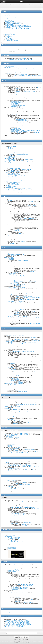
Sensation (10, 49)
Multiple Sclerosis (12, 187)
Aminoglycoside (25, 162)
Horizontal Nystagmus (16, 375)
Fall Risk (32, 271)
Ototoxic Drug (8, 162)
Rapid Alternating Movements (17, 263)
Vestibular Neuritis (32, 206)
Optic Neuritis (8, 185)
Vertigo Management (10, 18)
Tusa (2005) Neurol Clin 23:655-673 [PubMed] (15, 626)
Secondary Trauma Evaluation (19, 277)
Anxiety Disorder (14, 106)
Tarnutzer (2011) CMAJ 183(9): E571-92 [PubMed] (25, 124)
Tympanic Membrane (18, 281)
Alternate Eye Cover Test (22, 348)
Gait (12, 267)
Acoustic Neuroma (32, 75)
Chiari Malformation (15, 523)
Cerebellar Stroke (15, 167)
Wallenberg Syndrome (26, 169)
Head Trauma (13, 147)
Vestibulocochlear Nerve (13, 71)
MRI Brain (13, 518)
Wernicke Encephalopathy (17, 129)
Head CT (31, 599)
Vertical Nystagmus (29, 346)
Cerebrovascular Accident (22, 74)
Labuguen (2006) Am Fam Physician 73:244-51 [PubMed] (18, 622)
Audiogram (10, 487)
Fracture (24, 524)
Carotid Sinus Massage (23, 261)
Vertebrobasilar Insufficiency (17, 102)
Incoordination (14, 442)
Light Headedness (9, 39)
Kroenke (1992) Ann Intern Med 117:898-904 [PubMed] (20, 59)
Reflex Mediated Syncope (16, 107)
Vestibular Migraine (15, 105)
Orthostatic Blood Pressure (30, 92)
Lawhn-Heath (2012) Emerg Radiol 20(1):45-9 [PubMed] (23, 507)
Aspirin (19, 162)
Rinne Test (23, 284)
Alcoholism (15, 190)
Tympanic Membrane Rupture (22, 154)
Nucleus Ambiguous (15, 454)
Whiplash (13, 131)
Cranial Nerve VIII (12, 178)
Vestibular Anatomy (9, 40)
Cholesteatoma (17, 282)
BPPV (39, 87)
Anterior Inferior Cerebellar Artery (18, 514)
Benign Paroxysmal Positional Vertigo (13, 22)
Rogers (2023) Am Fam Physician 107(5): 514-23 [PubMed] (18, 625)
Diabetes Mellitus (9, 166)
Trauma (11, 154)
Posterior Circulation (23, 123)
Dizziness (7, 35)
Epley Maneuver (27, 317)
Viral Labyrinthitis (12, 157)
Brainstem (25, 72)
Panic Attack (22, 106)
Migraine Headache (24, 589)
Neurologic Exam (20, 99)
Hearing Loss (8, 159)
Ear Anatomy (17, 279)
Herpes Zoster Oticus (32, 281)
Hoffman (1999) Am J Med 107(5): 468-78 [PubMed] (19, 465)
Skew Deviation (8, 31)
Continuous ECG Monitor (13, 472)
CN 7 (20, 453)
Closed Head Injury (15, 130)
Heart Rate (25, 322)
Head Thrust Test (22, 29)
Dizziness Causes (11, 535)
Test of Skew (21, 384)
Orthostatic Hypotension (16, 95)
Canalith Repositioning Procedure (15, 317)
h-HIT (28, 29)
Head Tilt (18, 390)
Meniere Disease (15, 103)
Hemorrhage (20, 125)
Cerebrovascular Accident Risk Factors (14, 165)
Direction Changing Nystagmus (12, 362)
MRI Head (20, 599)
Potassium (27, 470)
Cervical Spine (20, 122)
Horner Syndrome (9, 188)
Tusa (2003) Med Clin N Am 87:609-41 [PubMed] (16, 627)
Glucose (34, 470)
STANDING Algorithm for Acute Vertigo (14, 28)
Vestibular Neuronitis (10, 21)
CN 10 (26, 453)
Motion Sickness (9, 20)
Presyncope (36, 467)
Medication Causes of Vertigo (11, 41)
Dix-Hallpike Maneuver (10, 34)
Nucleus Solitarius (15, 453)
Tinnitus (22, 161)
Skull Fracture (37, 130)
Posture (17, 229)
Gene (3, 250)
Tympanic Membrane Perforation (21, 280)
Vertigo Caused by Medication (17, 542)
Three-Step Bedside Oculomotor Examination (21, 27)
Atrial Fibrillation (34, 165)
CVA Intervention (36, 508)
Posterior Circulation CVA (21, 120)
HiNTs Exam (8, 27)
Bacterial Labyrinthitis (10, 26)
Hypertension (13, 255)
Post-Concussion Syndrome (28, 130)
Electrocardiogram (12, 480)
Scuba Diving (19, 135)
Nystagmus (8, 30)
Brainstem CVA (8, 342)
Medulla (15, 169)
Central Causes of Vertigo (11, 17)
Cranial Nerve (8, 173)
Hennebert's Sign (19, 23)
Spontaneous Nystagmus (11, 417)
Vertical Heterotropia (30, 31)
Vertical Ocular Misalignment (19, 31)
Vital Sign (7, 253)
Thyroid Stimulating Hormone (14, 471)
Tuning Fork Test (15, 283)
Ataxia (6, 181)
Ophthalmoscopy (16, 420)
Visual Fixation (8, 408)
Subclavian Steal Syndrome (17, 516)
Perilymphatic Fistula (10, 23)
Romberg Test (14, 264)
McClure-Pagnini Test (10, 33)
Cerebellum (10, 73)
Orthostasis (19, 88)
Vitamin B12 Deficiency (13, 192)
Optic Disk (29, 423)
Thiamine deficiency (12, 191)
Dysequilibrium (8, 36)
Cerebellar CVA (36, 341)
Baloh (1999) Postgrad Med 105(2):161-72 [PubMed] (17, 620)
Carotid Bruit (11, 260)
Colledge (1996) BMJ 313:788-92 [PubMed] (17, 464)
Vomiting (27, 112)
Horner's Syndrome (23, 391)
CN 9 (23, 453)
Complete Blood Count (13, 469)
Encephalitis (11, 180)
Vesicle (24, 281)
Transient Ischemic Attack (16, 101)
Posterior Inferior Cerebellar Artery (18, 515)
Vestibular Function (30, 450)
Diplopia (10, 445)
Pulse (23, 254)
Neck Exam (17, 273)
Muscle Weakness (12, 548)
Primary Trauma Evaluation (19, 276)
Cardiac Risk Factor (17, 166)
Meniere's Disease (9, 19)
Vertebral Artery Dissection (24, 121)
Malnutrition (8, 190)
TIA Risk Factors (33, 99)
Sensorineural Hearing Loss (20, 517)
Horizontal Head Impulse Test (11, 29)
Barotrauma (18, 133)
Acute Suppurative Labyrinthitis (22, 26)
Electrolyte (18, 470)
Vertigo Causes (8, 15)
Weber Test (16, 284)
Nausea (22, 112)
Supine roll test (21, 302)
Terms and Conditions (24, 639)
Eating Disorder (21, 190)
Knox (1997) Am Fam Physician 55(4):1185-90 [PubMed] (17, 621)
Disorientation (31, 49)
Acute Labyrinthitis (9, 24)
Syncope (7, 37)
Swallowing (20, 447)
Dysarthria (10, 446)
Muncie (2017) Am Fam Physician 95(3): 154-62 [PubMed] (18, 624)
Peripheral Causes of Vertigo (11, 16)
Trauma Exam (11, 275)
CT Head (24, 502)
